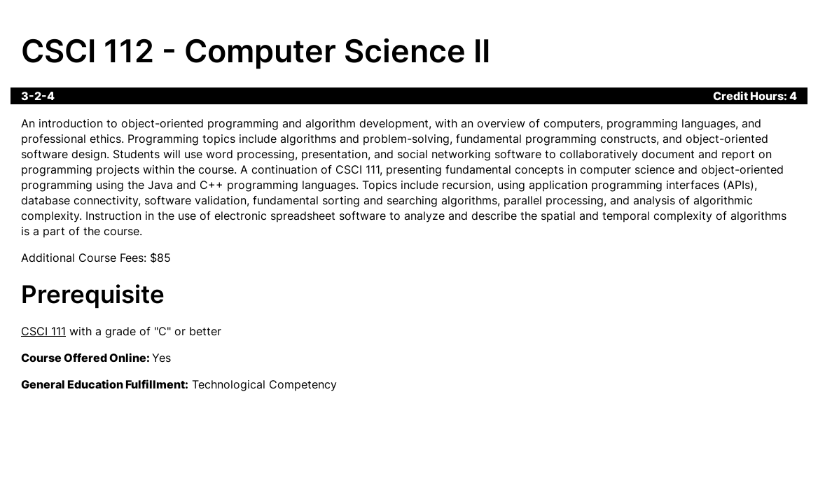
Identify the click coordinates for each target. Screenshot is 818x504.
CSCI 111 (43, 331)
